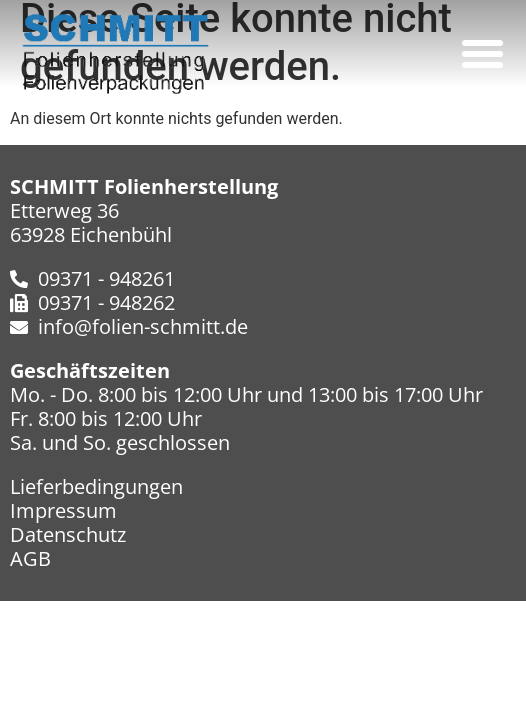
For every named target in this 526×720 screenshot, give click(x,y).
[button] (482, 54)
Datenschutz (68, 534)
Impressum (63, 510)
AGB (30, 558)
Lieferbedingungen (96, 486)
